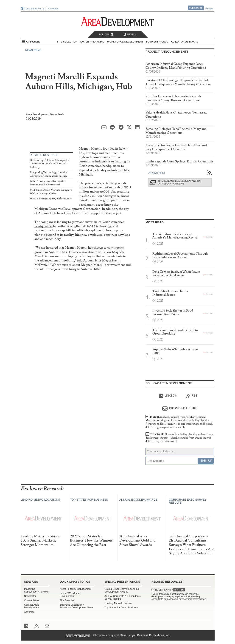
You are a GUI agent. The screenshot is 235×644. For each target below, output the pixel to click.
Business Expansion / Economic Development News (77, 606)
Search (130, 35)
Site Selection (67, 600)
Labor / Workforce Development (70, 595)
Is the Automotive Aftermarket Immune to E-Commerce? (48, 183)
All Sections (33, 42)
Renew (209, 9)
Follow (106, 35)
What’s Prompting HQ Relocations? (51, 199)
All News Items (157, 173)
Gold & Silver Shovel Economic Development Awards (122, 590)
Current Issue (32, 600)
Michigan (85, 174)
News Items (33, 50)
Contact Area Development (32, 606)
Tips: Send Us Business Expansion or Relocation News (179, 182)
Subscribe (196, 8)
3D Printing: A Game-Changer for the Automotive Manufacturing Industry (50, 164)
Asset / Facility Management (76, 589)
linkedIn (168, 396)
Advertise (53, 9)
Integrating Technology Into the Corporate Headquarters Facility (48, 174)
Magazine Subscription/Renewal (36, 590)
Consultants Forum (35, 9)
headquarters (43, 226)
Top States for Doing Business (121, 607)
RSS (192, 396)
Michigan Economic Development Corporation (67, 209)
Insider (179, 422)
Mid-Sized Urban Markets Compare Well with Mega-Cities (51, 192)
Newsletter (30, 596)
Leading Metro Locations (118, 603)
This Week (179, 438)
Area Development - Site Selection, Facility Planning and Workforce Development (118, 21)
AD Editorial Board (185, 42)
